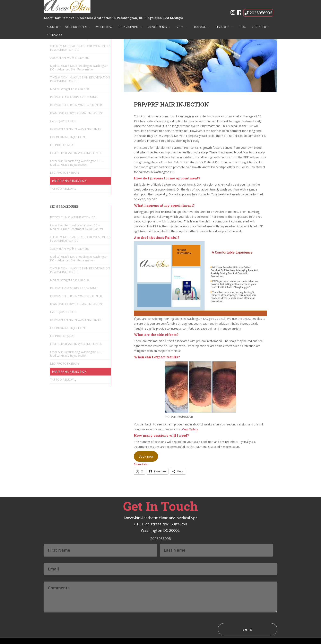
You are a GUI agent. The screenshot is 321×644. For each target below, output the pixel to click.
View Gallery (190, 429)
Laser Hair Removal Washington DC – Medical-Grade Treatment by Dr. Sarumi (76, 227)
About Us (53, 27)
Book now (146, 456)
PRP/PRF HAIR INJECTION (69, 181)
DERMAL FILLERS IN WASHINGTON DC (76, 105)
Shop (180, 27)
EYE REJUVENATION (63, 121)
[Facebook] (239, 13)
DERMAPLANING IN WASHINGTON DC (76, 129)
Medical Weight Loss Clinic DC (70, 89)
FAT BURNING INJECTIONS (68, 137)
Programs (199, 27)
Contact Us (259, 27)
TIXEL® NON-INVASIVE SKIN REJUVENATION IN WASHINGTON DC (80, 79)
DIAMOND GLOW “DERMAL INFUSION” (76, 113)
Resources (222, 27)
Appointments (158, 27)
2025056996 (258, 13)
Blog (242, 27)
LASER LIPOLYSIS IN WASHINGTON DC (76, 153)
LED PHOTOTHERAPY (65, 173)
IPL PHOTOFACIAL (62, 145)
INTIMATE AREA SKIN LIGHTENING (74, 97)
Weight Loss (104, 27)
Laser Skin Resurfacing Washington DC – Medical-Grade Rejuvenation (77, 163)
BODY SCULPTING (128, 27)
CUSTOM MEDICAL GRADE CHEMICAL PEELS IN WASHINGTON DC (80, 48)
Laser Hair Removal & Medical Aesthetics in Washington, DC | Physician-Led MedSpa (113, 18)
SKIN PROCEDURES (76, 27)
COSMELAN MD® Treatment (69, 58)
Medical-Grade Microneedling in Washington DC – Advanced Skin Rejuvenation (79, 67)
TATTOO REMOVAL (63, 189)
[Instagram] (233, 13)
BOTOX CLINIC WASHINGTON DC (73, 217)
